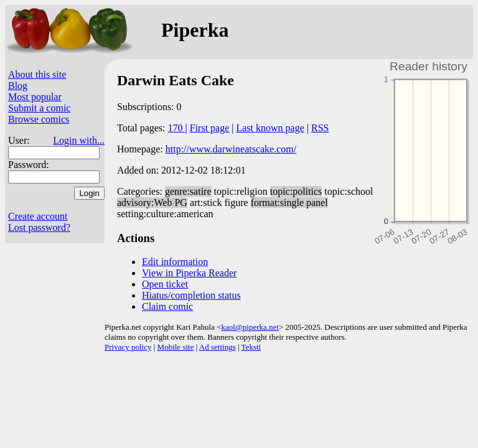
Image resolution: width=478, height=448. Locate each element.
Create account (38, 216)
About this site (37, 74)
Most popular (35, 97)
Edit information (175, 262)
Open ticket (165, 284)
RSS (320, 128)
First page (210, 128)
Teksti (251, 347)
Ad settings (218, 347)
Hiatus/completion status (191, 295)
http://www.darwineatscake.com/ (231, 149)
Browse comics (39, 119)
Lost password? (39, 227)
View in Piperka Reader (189, 273)
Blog (18, 86)
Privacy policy (128, 347)
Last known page (270, 128)
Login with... (79, 140)
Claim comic (167, 306)
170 (177, 128)
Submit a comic (39, 108)
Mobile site (176, 347)
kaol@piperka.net (250, 327)
